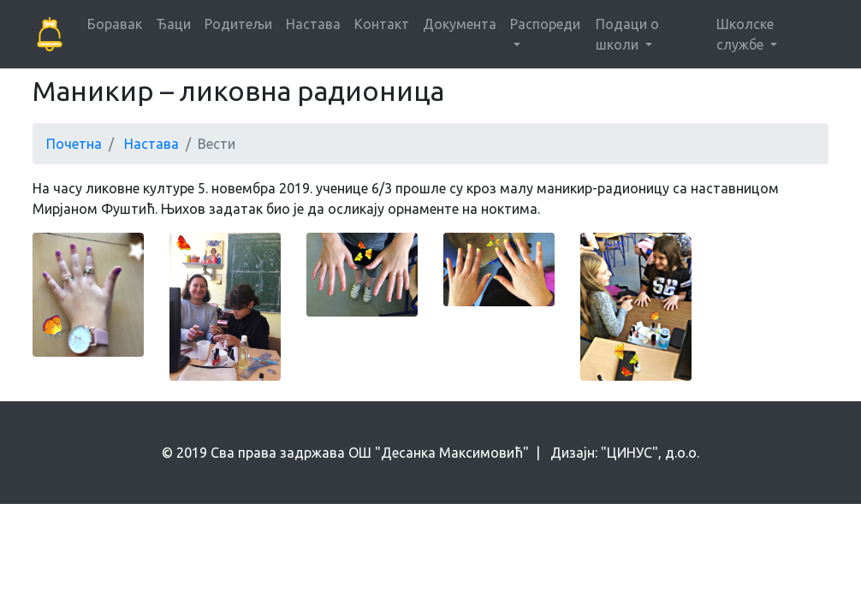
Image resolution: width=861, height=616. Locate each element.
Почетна (74, 144)
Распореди (545, 24)
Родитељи (238, 24)
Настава (313, 24)
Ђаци (173, 24)
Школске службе (745, 34)
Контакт (382, 24)
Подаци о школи (627, 34)
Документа (460, 24)
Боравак (115, 24)
